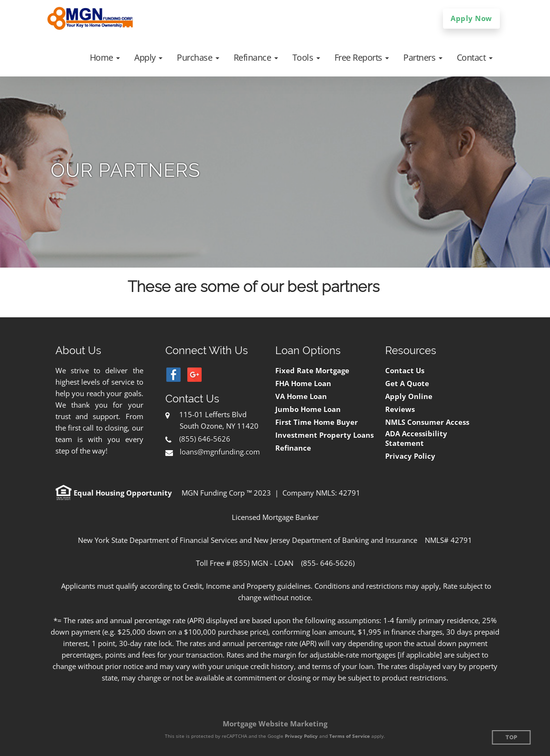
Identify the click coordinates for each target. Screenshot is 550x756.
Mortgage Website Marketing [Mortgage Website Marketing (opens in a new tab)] (275, 724)
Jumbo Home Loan (308, 409)
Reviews (400, 409)
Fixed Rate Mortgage (312, 371)
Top (512, 738)
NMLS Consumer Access (427, 422)
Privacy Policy (410, 456)
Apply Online (409, 396)
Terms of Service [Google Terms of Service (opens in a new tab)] (350, 736)
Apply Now (471, 18)
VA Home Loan (301, 396)
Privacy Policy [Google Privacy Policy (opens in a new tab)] (301, 736)
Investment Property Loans (324, 435)
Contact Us (405, 371)
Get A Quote (407, 383)
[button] (105, 57)
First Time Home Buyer (317, 422)
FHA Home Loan (303, 383)
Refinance (293, 448)
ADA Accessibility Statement (416, 438)
